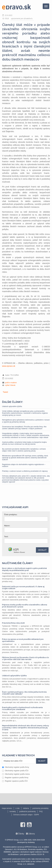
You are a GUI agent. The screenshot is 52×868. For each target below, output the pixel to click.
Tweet (5, 392)
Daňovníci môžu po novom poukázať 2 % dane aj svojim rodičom (23, 588)
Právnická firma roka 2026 (13, 623)
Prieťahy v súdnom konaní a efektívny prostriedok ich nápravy (25, 471)
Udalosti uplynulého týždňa (12, 406)
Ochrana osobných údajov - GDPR (26, 815)
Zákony (32, 834)
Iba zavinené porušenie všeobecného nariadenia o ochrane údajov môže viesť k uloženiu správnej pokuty (24, 450)
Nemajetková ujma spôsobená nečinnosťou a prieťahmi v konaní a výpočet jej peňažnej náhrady (26, 421)
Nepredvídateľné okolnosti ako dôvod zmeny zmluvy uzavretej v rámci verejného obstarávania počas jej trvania (26, 728)
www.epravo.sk (9, 366)
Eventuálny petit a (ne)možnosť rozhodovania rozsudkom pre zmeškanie (22, 708)
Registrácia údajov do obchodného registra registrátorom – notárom (24, 465)
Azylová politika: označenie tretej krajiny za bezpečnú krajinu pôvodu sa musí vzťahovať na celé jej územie (24, 443)
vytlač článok (10, 385)
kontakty (13, 811)
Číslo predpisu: (11, 515)
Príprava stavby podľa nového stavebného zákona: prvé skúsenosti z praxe (25, 606)
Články (21, 834)
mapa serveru (7, 808)
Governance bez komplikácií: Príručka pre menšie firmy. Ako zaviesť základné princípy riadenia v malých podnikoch (24, 428)
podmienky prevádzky (40, 808)
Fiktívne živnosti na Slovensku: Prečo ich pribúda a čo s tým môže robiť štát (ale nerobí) (26, 658)
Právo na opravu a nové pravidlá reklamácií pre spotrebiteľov (23, 640)
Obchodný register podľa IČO (15, 771)
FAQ (41, 811)
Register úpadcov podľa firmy (15, 778)
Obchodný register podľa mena (16, 774)
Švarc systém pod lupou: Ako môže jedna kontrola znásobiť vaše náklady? (24, 693)
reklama (26, 808)
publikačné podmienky (28, 811)
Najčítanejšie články (17, 563)
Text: (6, 537)
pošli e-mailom (11, 383)
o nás (18, 808)
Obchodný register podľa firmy (16, 767)
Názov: (7, 526)
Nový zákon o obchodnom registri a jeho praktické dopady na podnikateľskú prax (24, 569)
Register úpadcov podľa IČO (15, 781)
